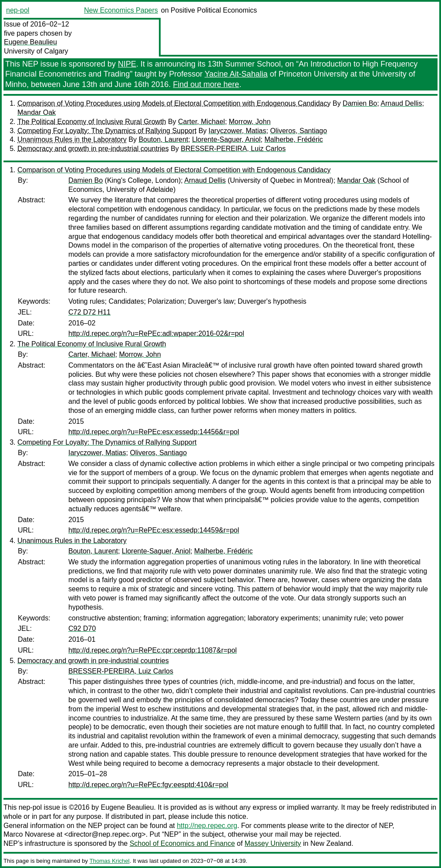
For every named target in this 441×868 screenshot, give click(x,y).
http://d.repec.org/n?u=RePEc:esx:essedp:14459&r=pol (154, 530)
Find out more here (206, 84)
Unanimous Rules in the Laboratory (72, 139)
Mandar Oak (37, 112)
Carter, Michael (202, 122)
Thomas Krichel (109, 861)
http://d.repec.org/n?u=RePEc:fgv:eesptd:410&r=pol (148, 785)
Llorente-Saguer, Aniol (226, 139)
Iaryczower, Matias (237, 131)
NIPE (127, 64)
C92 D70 (82, 628)
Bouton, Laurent (163, 139)
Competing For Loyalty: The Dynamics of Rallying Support (107, 131)
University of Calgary (36, 51)
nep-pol (18, 10)
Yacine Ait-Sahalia (236, 74)
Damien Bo (360, 103)
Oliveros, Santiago (298, 131)
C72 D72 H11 (89, 312)
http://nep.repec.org (207, 826)
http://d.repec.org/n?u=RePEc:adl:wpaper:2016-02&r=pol (156, 333)
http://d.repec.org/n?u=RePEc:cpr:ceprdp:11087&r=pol (153, 650)
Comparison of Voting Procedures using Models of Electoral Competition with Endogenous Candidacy (174, 103)
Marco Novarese (29, 834)
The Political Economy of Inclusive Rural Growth (92, 122)
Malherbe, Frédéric (293, 139)
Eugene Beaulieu (30, 42)
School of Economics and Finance (182, 843)
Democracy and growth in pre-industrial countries (93, 149)
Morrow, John (250, 122)
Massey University (273, 843)
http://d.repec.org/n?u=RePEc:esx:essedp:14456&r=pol (154, 432)
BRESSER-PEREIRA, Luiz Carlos (233, 149)
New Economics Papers (121, 10)
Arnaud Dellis (401, 103)
